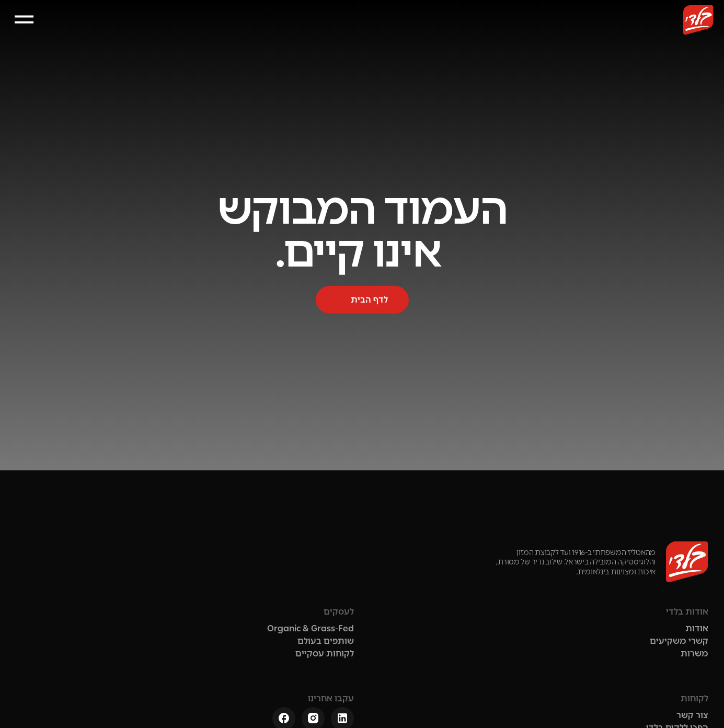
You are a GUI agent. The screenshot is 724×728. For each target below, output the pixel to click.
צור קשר (207, 29)
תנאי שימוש (684, 703)
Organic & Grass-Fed (378, 568)
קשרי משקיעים (345, 29)
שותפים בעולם (420, 29)
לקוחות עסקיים (269, 29)
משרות (551, 600)
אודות (522, 29)
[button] (62, 29)
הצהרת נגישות (525, 703)
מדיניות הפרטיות (607, 703)
